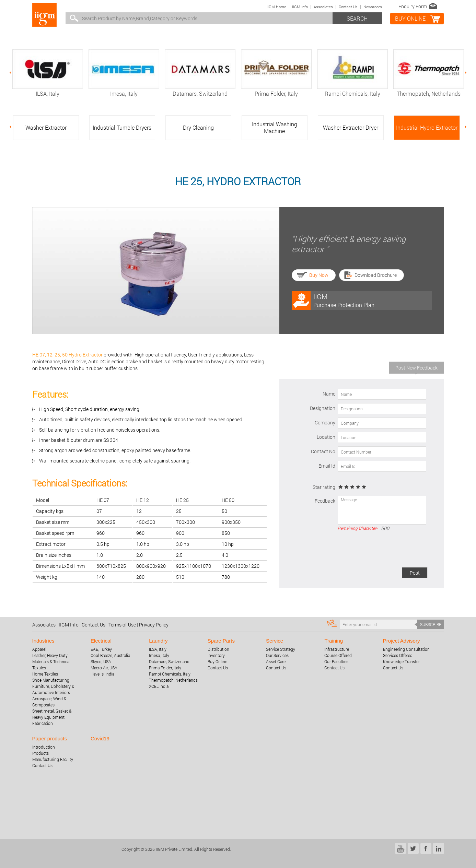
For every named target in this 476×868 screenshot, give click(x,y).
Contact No (323, 451)
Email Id (327, 466)
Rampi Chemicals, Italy (352, 90)
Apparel (39, 649)
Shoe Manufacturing (51, 680)
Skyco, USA (101, 661)
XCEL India (159, 686)
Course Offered (338, 655)
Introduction (44, 747)
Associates (323, 7)
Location (326, 437)
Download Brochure (376, 275)
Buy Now (319, 275)
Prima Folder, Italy (276, 90)
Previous (14, 73)
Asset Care (276, 661)
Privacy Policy (154, 625)
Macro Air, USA (104, 668)
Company (325, 423)
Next (462, 73)
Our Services (277, 655)
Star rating (324, 487)
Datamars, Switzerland (200, 90)
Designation (323, 408)
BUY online (410, 18)
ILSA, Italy (48, 90)
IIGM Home (276, 7)
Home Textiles (45, 674)
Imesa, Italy (124, 90)
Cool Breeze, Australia (110, 655)
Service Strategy (281, 649)
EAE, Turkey (101, 649)
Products (40, 753)
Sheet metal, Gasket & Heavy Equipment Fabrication (52, 717)
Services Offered (398, 655)
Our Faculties (336, 661)
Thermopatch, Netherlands (429, 90)
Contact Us (348, 7)
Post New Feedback (416, 368)
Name (329, 394)
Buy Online (217, 661)
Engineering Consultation (406, 649)
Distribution (218, 649)
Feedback (325, 501)
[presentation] (375, 550)
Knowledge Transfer (401, 661)
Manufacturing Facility (53, 759)
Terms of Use (122, 625)
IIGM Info (300, 7)
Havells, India (102, 674)
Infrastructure (337, 649)
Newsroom (373, 7)
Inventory (216, 655)
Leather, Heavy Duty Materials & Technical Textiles (51, 661)
